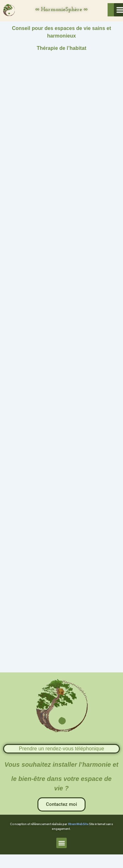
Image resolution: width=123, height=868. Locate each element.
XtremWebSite (78, 824)
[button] (61, 843)
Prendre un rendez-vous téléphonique (61, 749)
